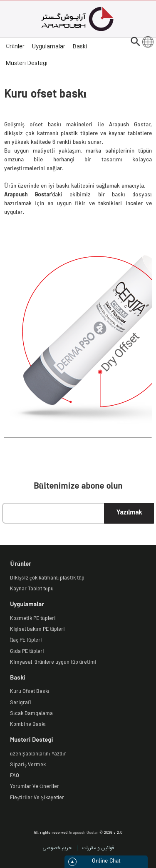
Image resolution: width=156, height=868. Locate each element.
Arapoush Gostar (83, 833)
